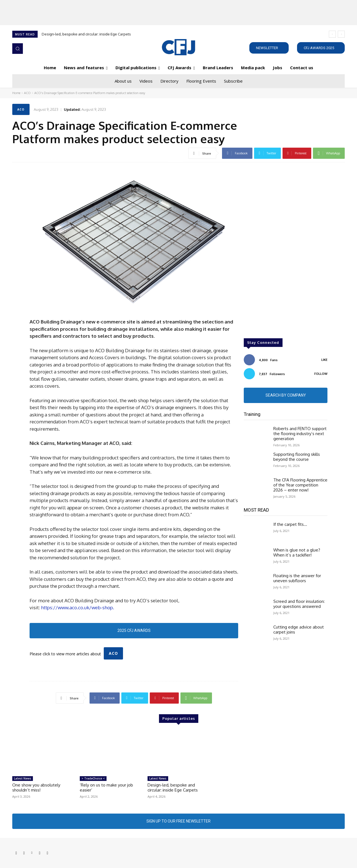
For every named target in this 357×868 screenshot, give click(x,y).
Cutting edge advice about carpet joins (299, 630)
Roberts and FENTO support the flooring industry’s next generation (300, 434)
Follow (321, 374)
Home (16, 93)
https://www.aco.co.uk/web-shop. (78, 607)
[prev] (332, 34)
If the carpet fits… (290, 524)
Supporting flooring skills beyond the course (297, 457)
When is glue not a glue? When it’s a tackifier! (297, 552)
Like (324, 360)
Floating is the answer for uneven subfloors (297, 578)
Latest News (23, 778)
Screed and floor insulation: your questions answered (299, 604)
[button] (18, 49)
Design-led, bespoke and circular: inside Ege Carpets (86, 34)
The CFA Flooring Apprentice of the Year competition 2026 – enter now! (300, 485)
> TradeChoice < (93, 778)
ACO (27, 93)
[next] (341, 34)
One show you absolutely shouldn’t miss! (36, 787)
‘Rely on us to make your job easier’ (106, 787)
